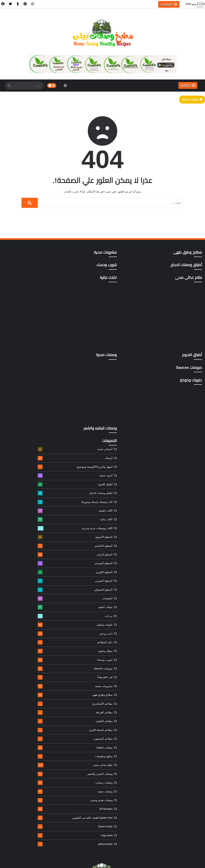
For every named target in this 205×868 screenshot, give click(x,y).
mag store (24, 737)
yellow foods (24, 746)
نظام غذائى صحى (24, 664)
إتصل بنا (62, 860)
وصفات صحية (24, 691)
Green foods (24, 728)
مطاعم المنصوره (24, 638)
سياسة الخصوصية (46, 860)
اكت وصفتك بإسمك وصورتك (24, 401)
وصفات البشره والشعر (24, 673)
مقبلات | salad (24, 647)
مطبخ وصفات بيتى (140, 860)
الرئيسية (105, 860)
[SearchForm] (9, 86)
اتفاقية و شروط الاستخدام (83, 860)
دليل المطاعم (24, 541)
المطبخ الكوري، (24, 471)
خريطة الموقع (26, 860)
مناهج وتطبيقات (24, 655)
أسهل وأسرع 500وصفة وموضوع (24, 366)
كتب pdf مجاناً (24, 576)
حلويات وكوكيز (24, 524)
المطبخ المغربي (24, 480)
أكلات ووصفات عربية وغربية (24, 427)
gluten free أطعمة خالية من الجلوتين (24, 718)
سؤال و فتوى (24, 550)
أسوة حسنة (24, 375)
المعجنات (24, 498)
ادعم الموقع (9, 860)
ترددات (24, 515)
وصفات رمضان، (24, 682)
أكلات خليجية (24, 410)
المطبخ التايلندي (24, 445)
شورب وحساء (24, 559)
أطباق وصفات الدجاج (24, 392)
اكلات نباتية (24, 419)
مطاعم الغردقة (24, 612)
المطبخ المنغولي (24, 489)
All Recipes (24, 708)
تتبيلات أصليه (24, 506)
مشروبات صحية (24, 585)
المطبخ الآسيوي (24, 436)
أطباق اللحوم (24, 384)
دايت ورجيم (24, 533)
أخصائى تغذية (24, 348)
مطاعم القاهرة (24, 620)
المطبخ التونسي (24, 462)
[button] (169, 4)
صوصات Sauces (24, 568)
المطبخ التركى (24, 454)
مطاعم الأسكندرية (24, 603)
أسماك (24, 357)
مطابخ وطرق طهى (24, 594)
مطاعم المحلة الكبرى (24, 629)
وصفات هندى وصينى (24, 699)
